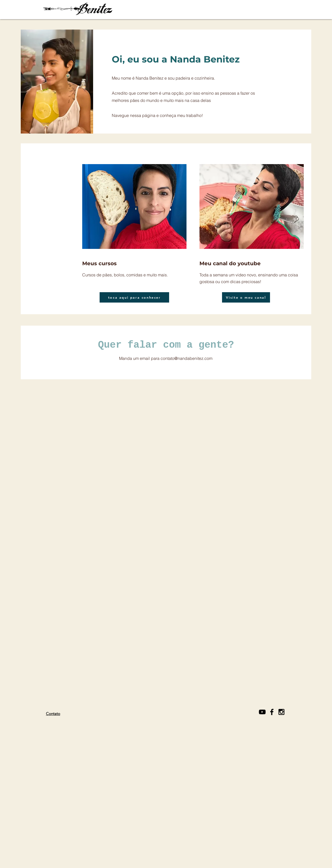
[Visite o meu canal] (246, 297)
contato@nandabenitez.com (186, 358)
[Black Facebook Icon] (272, 712)
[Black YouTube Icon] (262, 712)
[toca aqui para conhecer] (134, 297)
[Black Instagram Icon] (281, 712)
